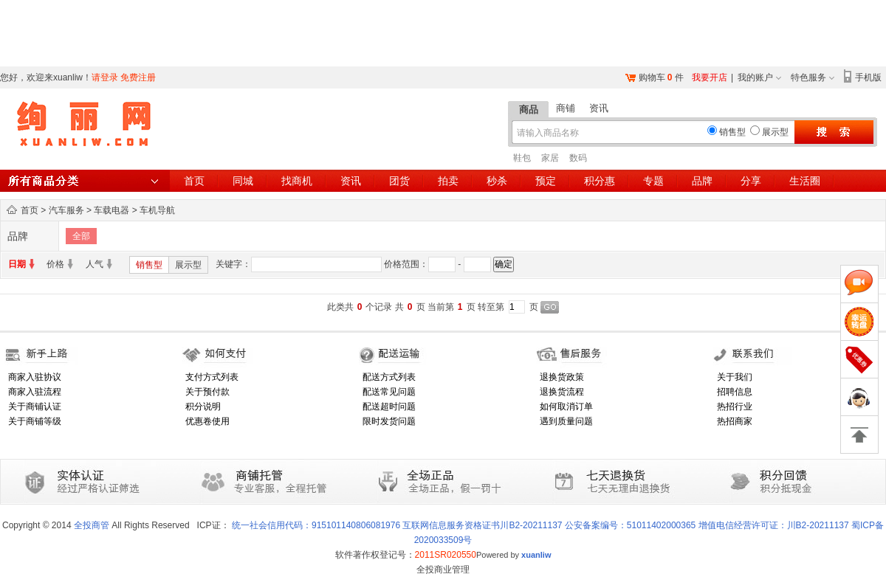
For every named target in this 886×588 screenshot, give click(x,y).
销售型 (149, 265)
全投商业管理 (443, 570)
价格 (55, 264)
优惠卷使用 (207, 421)
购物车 (652, 77)
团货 (399, 181)
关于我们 (735, 377)
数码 (578, 158)
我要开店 (710, 77)
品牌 (702, 181)
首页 (194, 181)
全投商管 (92, 525)
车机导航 (157, 210)
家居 (550, 158)
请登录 (105, 77)
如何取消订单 (566, 407)
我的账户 (755, 77)
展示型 (188, 265)
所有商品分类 (85, 181)
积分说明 (203, 407)
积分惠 (600, 181)
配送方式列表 (389, 377)
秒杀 (497, 181)
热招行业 (735, 407)
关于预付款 (207, 392)
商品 (529, 110)
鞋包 (522, 158)
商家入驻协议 (35, 377)
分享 (751, 181)
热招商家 (735, 421)
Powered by (514, 555)
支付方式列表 (212, 377)
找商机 (297, 181)
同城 (243, 181)
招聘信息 (735, 392)
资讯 (599, 108)
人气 (95, 264)
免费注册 (138, 77)
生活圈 (805, 181)
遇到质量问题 (566, 421)
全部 (81, 236)
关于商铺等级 (35, 421)
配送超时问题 (389, 407)
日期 (17, 264)
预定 (546, 181)
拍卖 (448, 181)
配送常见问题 (389, 392)
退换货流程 (562, 392)
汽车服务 (66, 210)
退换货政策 (562, 377)
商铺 (566, 108)
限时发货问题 (389, 421)
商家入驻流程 (35, 392)
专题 (653, 181)
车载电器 (111, 210)
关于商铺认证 (35, 407)
